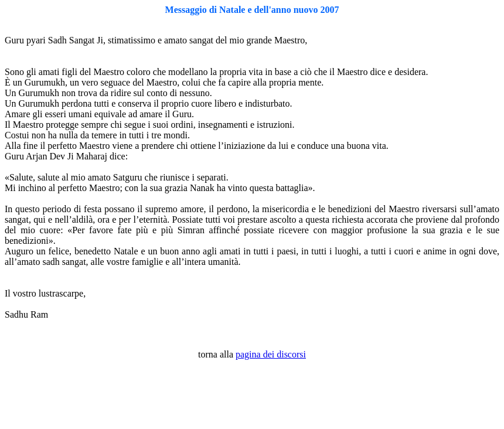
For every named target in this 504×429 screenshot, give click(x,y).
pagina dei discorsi (271, 354)
